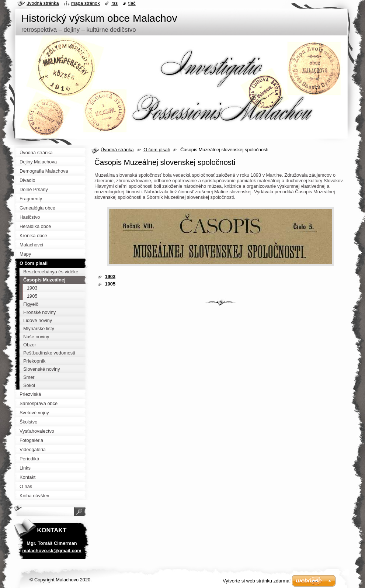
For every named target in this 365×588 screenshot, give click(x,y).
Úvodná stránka (117, 150)
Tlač (132, 3)
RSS (114, 3)
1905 (110, 284)
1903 (110, 276)
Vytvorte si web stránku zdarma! (257, 581)
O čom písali (157, 150)
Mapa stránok (86, 3)
